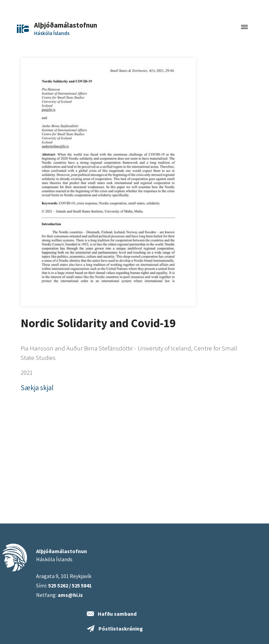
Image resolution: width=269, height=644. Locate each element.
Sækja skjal (37, 388)
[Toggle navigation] (244, 27)
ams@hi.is (70, 595)
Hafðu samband (117, 614)
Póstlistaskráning (121, 629)
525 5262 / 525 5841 (70, 585)
